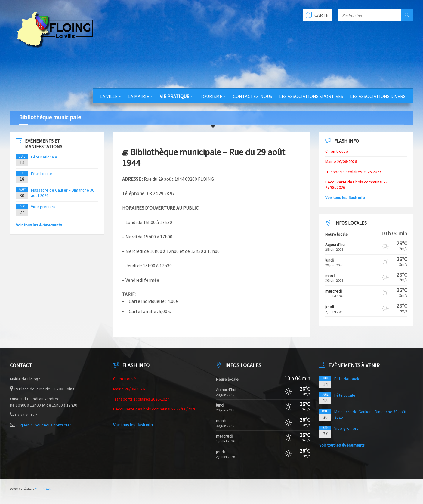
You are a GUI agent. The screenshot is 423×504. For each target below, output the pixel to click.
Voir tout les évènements (342, 445)
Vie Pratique (174, 96)
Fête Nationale (44, 157)
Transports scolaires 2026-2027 (353, 172)
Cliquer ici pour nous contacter (44, 425)
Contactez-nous (253, 96)
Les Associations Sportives (311, 96)
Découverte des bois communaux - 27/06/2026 (155, 409)
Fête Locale (42, 174)
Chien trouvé (337, 151)
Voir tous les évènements (39, 225)
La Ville (109, 96)
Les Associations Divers (378, 96)
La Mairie (139, 96)
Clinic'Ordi (43, 489)
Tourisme (211, 96)
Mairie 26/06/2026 (341, 161)
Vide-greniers (43, 207)
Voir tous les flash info (345, 198)
